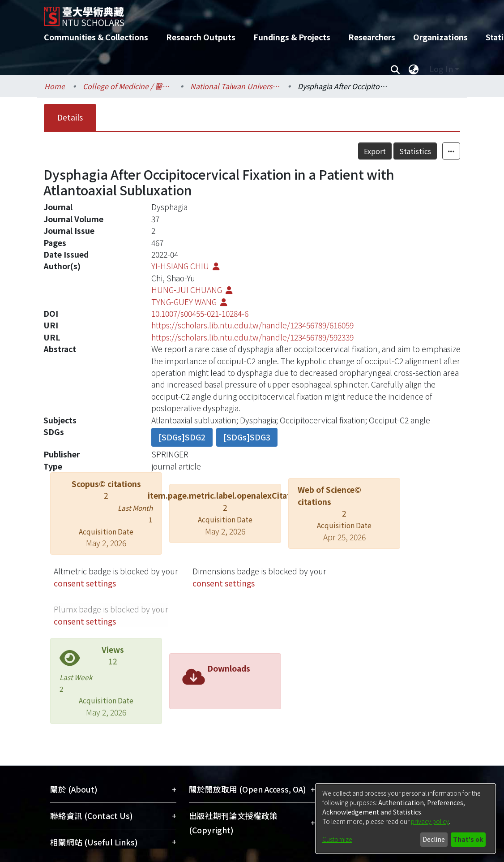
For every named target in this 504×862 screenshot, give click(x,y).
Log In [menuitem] (441, 69)
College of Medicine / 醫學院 (128, 86)
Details (70, 117)
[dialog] (406, 819)
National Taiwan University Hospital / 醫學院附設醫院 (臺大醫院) (235, 86)
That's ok (468, 839)
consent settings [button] (85, 583)
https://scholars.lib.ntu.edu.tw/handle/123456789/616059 (252, 325)
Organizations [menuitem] (440, 37)
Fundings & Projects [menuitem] (292, 37)
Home (55, 86)
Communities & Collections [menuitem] (96, 37)
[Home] (244, 13)
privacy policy (430, 821)
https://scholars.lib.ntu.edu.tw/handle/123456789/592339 (252, 337)
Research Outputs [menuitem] (201, 37)
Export (375, 151)
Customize (337, 839)
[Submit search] (395, 69)
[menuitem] (414, 69)
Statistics (415, 151)
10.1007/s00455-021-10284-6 (200, 313)
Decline (434, 839)
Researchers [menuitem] (372, 37)
